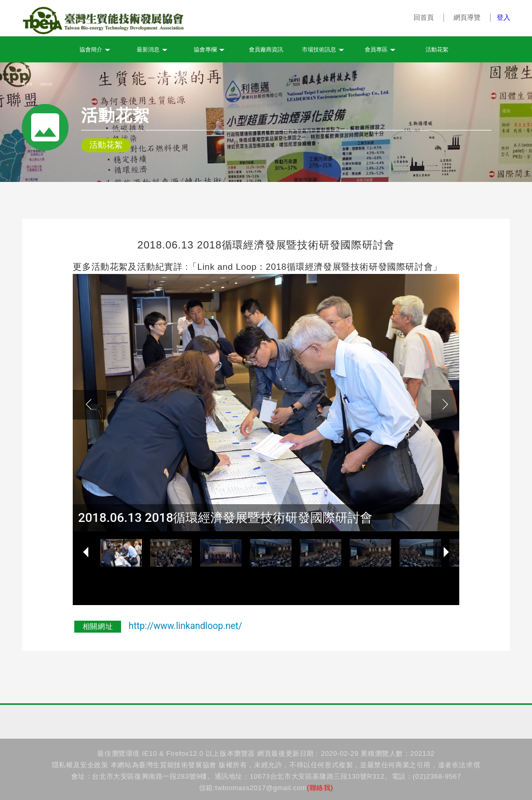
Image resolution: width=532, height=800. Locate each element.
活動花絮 (437, 50)
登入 (503, 17)
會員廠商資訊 (266, 50)
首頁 (27, 84)
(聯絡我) (320, 788)
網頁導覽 (467, 17)
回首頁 (424, 17)
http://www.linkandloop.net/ (186, 626)
